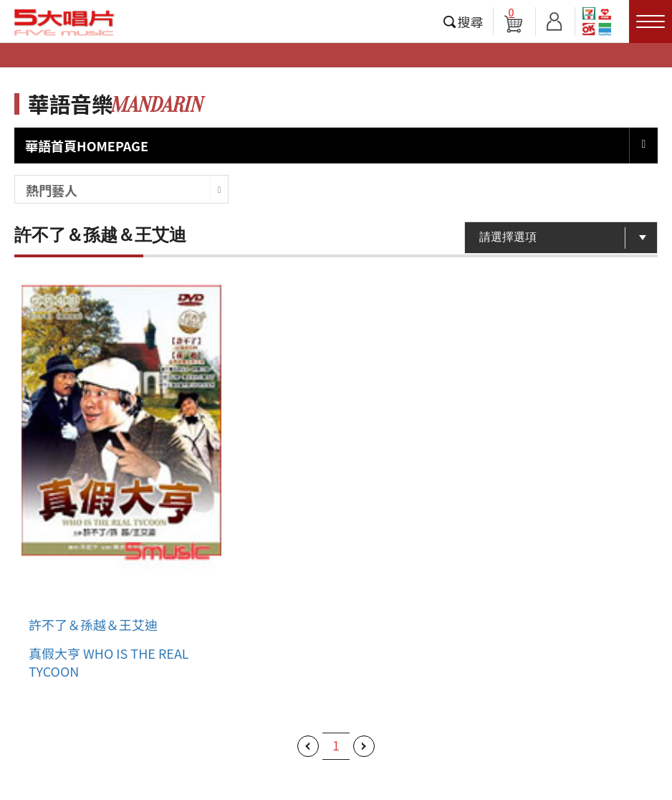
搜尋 (471, 22)
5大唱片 (64, 22)
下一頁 (364, 746)
